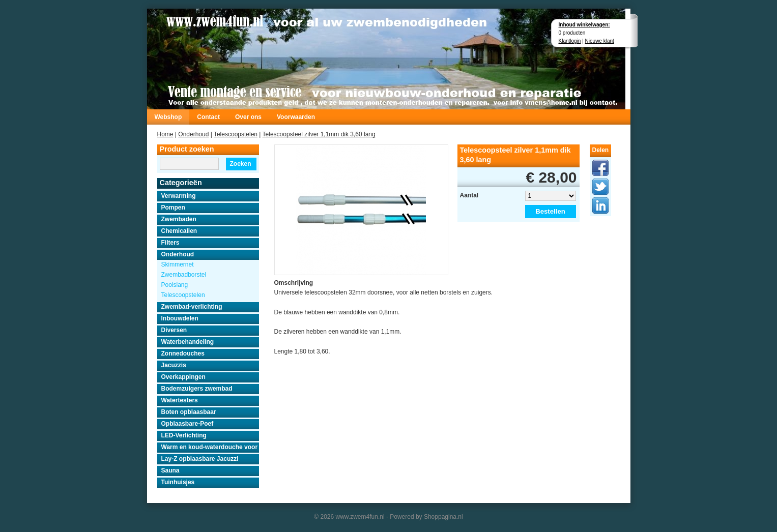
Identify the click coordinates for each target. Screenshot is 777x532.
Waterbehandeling (188, 342)
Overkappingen (183, 377)
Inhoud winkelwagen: (584, 25)
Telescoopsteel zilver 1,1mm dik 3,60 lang (319, 134)
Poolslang (175, 285)
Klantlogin (570, 41)
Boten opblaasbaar (189, 412)
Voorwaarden (296, 117)
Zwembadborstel (184, 275)
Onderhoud (193, 134)
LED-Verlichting (184, 435)
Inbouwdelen (180, 318)
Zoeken (240, 164)
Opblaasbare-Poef (188, 424)
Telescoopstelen (236, 134)
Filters (170, 243)
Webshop (168, 117)
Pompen (173, 208)
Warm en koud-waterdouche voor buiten (210, 447)
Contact (208, 117)
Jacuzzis (174, 365)
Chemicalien (179, 231)
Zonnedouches (183, 353)
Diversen (174, 330)
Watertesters (180, 400)
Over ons (248, 117)
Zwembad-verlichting (192, 307)
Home (165, 134)
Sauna (170, 470)
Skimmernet (178, 264)
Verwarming (179, 196)
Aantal (469, 195)
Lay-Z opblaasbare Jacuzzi (200, 459)
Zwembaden (179, 219)
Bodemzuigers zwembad (197, 389)
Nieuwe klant (600, 41)
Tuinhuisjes (178, 482)
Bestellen (550, 211)
